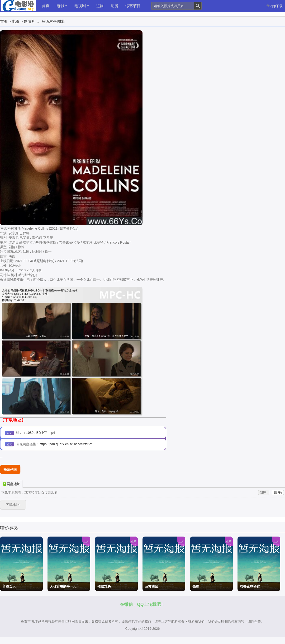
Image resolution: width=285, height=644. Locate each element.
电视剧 (82, 6)
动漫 (114, 6)
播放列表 (10, 469)
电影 (62, 6)
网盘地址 (11, 484)
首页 (46, 6)
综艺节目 (133, 6)
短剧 (100, 6)
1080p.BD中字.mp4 (40, 433)
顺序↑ (278, 492)
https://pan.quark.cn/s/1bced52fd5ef (66, 444)
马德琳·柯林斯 (53, 21)
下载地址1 (13, 505)
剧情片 (29, 21)
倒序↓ (264, 492)
